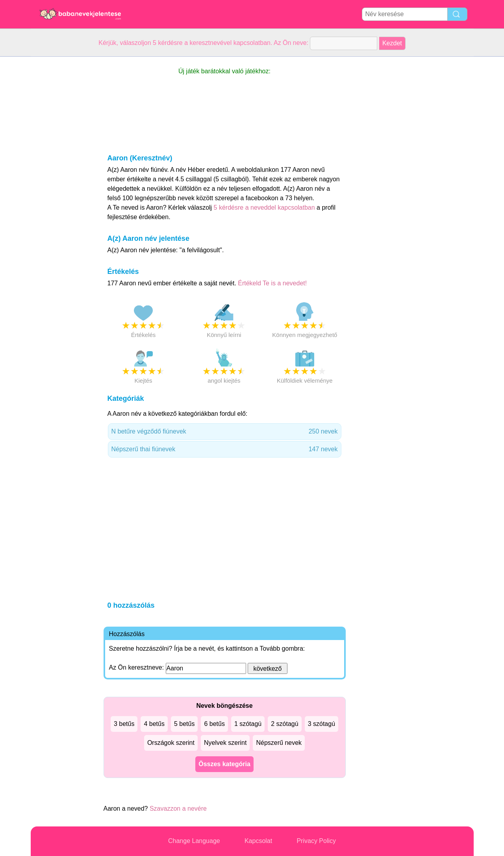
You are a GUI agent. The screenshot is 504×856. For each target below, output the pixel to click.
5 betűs (184, 724)
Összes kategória (224, 764)
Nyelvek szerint (225, 743)
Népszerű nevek (279, 743)
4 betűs (154, 724)
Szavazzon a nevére (178, 809)
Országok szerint (171, 743)
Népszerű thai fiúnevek (225, 449)
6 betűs (214, 724)
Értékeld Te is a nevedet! (272, 283)
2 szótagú (284, 724)
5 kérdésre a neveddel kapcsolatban (265, 207)
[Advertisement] (62, 175)
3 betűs (124, 724)
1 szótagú (248, 724)
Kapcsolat (258, 841)
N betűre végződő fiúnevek (225, 432)
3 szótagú (321, 724)
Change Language (194, 841)
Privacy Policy (316, 841)
